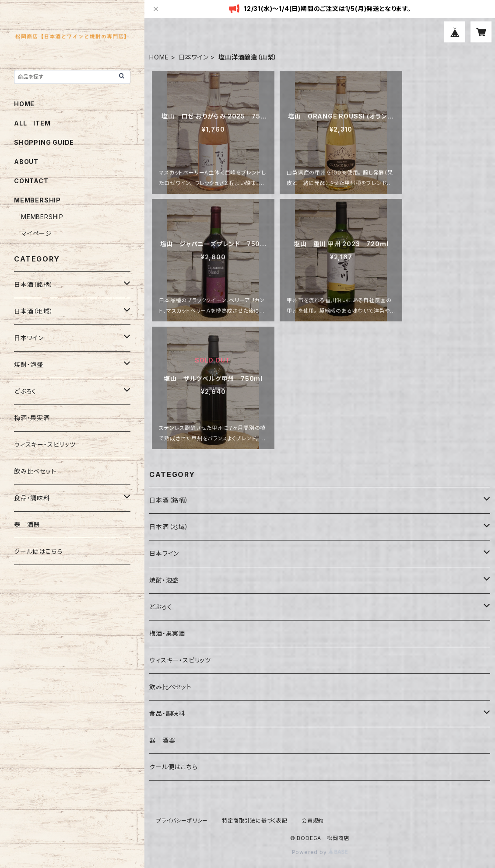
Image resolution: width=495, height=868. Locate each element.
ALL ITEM (32, 123)
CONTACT (31, 181)
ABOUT (26, 162)
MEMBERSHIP (42, 217)
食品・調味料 (167, 713)
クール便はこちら (173, 767)
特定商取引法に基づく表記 (255, 821)
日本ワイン (193, 57)
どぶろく (160, 607)
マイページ (37, 233)
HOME (159, 57)
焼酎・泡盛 (164, 580)
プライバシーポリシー (182, 821)
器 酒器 (162, 740)
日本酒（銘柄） (169, 500)
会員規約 (313, 821)
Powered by (320, 852)
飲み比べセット (170, 687)
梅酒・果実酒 (167, 633)
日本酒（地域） (169, 527)
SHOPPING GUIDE (44, 142)
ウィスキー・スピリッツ (180, 660)
